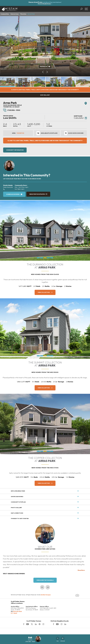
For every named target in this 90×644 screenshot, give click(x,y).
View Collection (44, 292)
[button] (82, 9)
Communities (5, 14)
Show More (81, 570)
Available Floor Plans (47, 133)
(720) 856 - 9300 (12, 110)
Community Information (15, 150)
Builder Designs (46, 595)
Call (58, 639)
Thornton (23, 14)
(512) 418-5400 (17, 611)
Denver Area (15, 14)
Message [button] (63, 639)
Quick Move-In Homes (74, 133)
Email (14, 613)
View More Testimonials (45, 580)
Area (18, 133)
